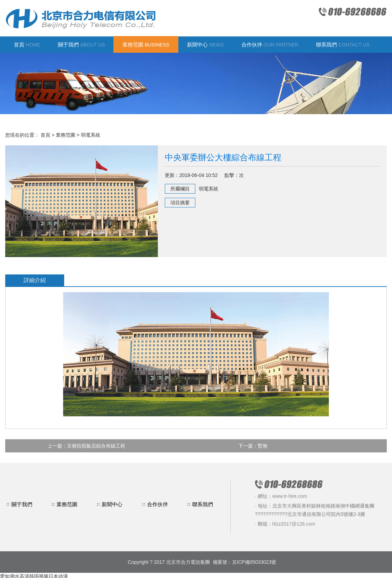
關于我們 (81, 45)
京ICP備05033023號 (254, 562)
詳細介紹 (35, 280)
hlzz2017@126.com (294, 524)
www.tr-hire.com (290, 496)
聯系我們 (343, 45)
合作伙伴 (270, 45)
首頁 (27, 45)
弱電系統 (91, 135)
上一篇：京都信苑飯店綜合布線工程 (86, 446)
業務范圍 (146, 45)
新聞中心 (205, 45)
